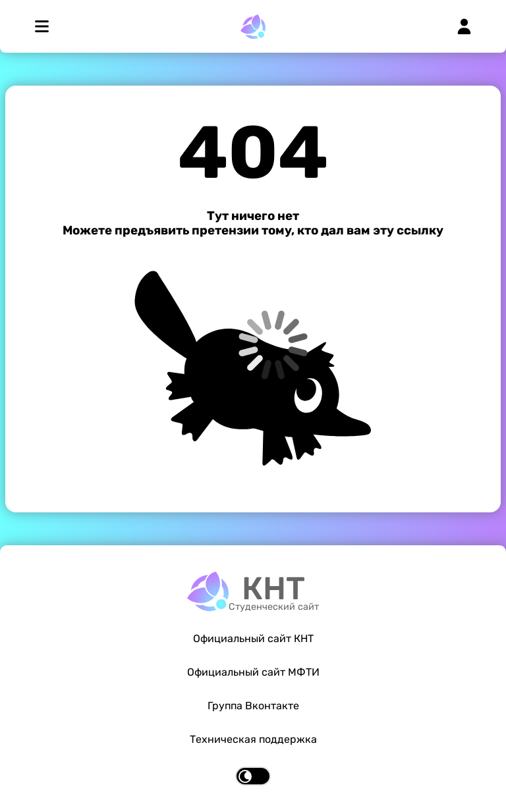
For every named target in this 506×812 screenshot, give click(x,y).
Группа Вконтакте (253, 706)
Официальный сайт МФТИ (253, 672)
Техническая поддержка (253, 739)
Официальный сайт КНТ (253, 638)
